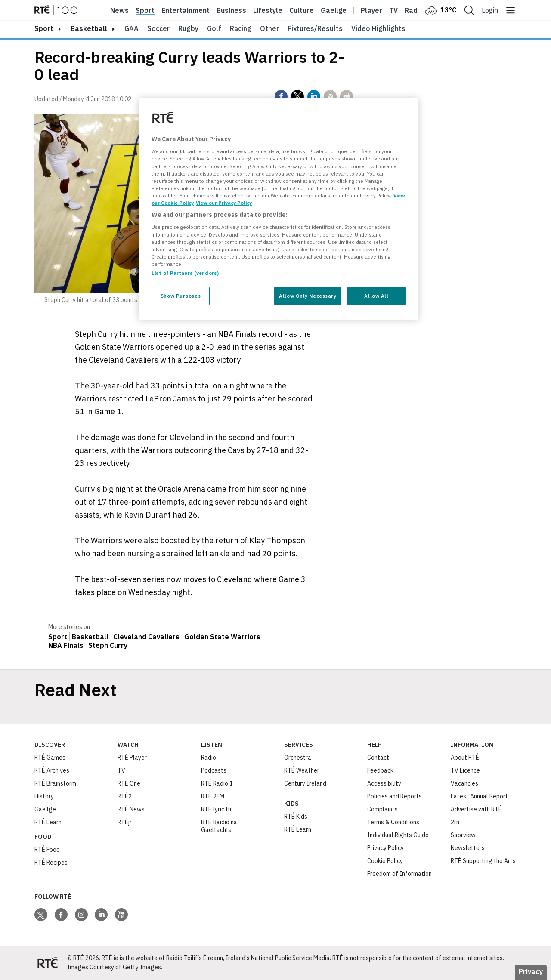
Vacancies (464, 783)
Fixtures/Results (315, 28)
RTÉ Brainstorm (55, 783)
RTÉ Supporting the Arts (483, 861)
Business (231, 10)
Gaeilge (334, 10)
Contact (378, 758)
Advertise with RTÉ (476, 809)
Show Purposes (181, 296)
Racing (241, 28)
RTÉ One (129, 783)
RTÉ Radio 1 (217, 783)
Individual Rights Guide (398, 835)
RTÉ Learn (48, 822)
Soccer (158, 28)
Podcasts (214, 770)
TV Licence (465, 770)
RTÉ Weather (302, 770)
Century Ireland (305, 783)
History (44, 796)
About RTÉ (465, 758)
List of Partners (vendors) (185, 273)
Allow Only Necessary (308, 296)
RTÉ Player (132, 758)
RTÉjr (125, 822)
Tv (393, 10)
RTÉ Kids (296, 817)
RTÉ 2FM (213, 796)
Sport (145, 10)
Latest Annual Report (479, 796)
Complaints (382, 809)
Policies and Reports (395, 796)
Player (371, 10)
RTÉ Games (50, 758)
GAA (132, 28)
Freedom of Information (399, 874)
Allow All (376, 296)
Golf (214, 28)
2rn (455, 822)
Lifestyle (268, 10)
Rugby (188, 28)
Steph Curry (108, 645)
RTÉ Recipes (51, 863)
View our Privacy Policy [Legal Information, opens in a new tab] (224, 203)
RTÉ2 (125, 796)
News (119, 10)
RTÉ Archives (52, 770)
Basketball (89, 28)
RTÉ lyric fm (217, 809)
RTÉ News (131, 809)
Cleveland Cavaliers (146, 637)
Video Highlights (378, 28)
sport (44, 28)
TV (121, 770)
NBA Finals (66, 645)
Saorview (463, 835)
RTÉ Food (47, 850)
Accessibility (384, 783)
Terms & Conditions (393, 822)
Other (269, 28)
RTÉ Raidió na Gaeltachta (219, 826)
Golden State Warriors (222, 637)
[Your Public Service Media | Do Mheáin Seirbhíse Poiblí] (47, 963)
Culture (302, 10)
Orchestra (298, 758)
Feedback (380, 770)
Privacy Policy (385, 848)
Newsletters (468, 848)
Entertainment (186, 10)
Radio (414, 10)
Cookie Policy (385, 861)
